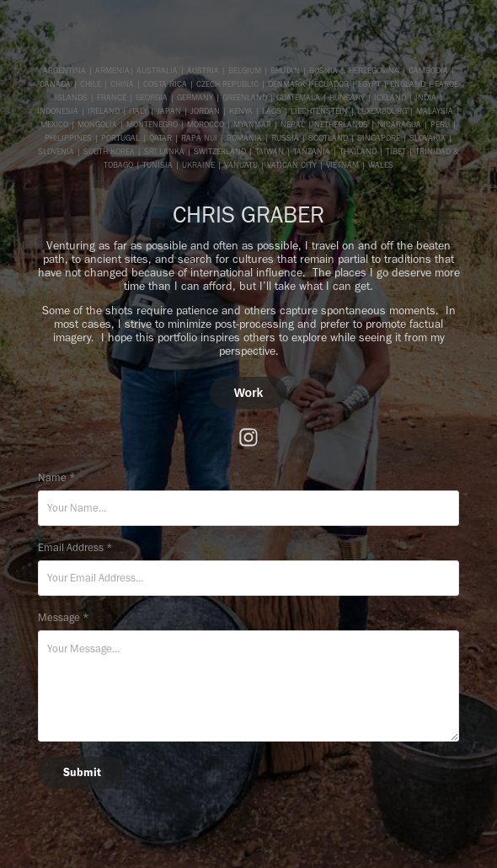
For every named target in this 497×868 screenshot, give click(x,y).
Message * (64, 617)
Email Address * (75, 547)
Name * (57, 477)
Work (249, 393)
